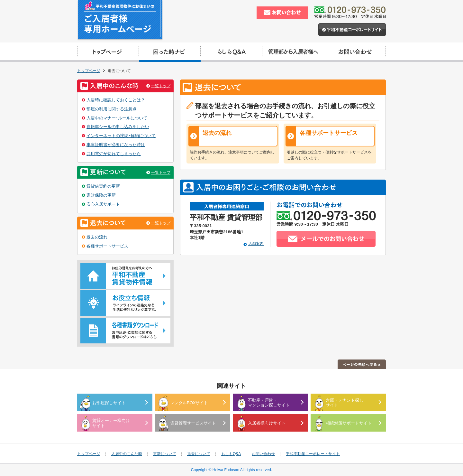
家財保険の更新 (101, 195)
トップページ (89, 71)
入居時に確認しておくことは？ (116, 100)
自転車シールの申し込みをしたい (118, 127)
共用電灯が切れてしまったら (114, 154)
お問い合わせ (263, 454)
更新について (165, 454)
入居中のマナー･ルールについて (117, 118)
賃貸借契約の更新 (103, 186)
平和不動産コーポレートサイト (313, 454)
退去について (199, 454)
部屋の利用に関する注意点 (112, 109)
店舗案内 (256, 244)
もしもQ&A (231, 454)
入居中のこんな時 (127, 454)
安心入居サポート (103, 204)
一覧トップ (161, 86)
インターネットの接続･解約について (121, 136)
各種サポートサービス (329, 133)
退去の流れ (217, 133)
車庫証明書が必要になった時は (116, 145)
